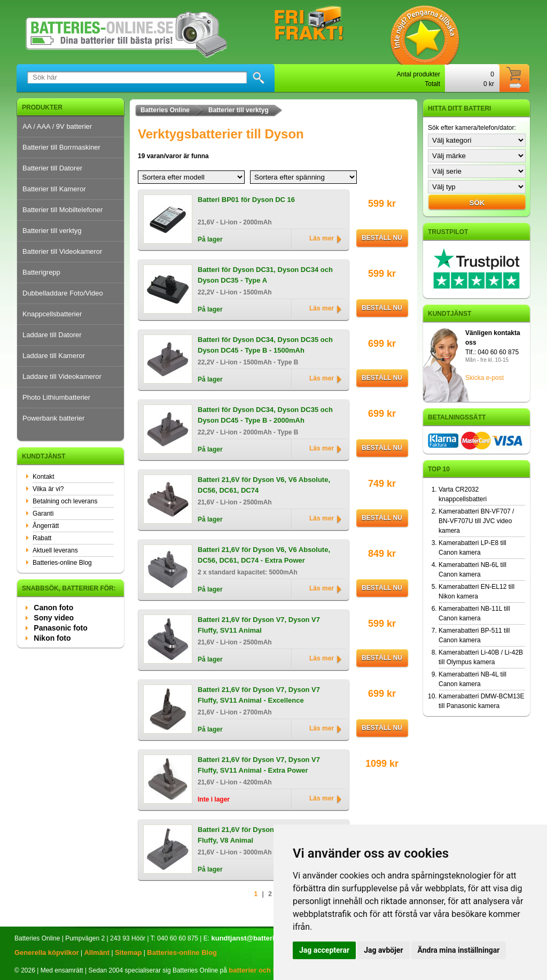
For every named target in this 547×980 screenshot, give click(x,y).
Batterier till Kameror (54, 189)
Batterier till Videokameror (62, 251)
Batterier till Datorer (52, 168)
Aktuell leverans (55, 550)
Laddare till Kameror (54, 356)
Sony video (54, 618)
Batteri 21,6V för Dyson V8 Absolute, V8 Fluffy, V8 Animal (263, 835)
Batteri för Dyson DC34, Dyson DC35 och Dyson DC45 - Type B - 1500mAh (265, 345)
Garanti (43, 514)
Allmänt (97, 952)
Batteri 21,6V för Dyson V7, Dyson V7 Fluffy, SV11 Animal (259, 625)
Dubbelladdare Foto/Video (63, 293)
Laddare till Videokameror (62, 376)
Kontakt (44, 477)
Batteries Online (165, 110)
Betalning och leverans (65, 501)
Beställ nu (382, 238)
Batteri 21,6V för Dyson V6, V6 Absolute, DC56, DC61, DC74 (264, 485)
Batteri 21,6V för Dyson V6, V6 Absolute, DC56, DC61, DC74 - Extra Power (264, 555)
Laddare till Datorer (52, 335)
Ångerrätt (46, 526)
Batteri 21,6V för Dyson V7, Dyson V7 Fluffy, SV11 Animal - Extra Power (259, 765)
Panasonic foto (60, 628)
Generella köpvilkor (47, 952)
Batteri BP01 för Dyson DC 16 (246, 200)
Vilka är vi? (48, 489)
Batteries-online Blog (62, 563)
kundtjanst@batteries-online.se (263, 938)
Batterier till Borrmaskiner (61, 147)
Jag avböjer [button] (383, 950)
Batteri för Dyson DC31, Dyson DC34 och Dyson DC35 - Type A (265, 275)
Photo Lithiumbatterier (56, 397)
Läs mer (322, 238)
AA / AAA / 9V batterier (57, 126)
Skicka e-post (485, 378)
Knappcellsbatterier (52, 314)
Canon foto (53, 608)
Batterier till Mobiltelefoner (62, 210)
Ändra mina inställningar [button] (459, 950)
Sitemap (128, 952)
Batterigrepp (41, 272)
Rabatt (42, 538)
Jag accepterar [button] (324, 950)
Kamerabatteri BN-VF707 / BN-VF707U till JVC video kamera (476, 521)
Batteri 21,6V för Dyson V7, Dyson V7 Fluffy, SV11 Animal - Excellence (259, 695)
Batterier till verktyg (52, 231)
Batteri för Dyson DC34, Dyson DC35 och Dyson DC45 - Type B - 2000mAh (265, 415)
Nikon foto (52, 638)
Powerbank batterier (53, 418)
